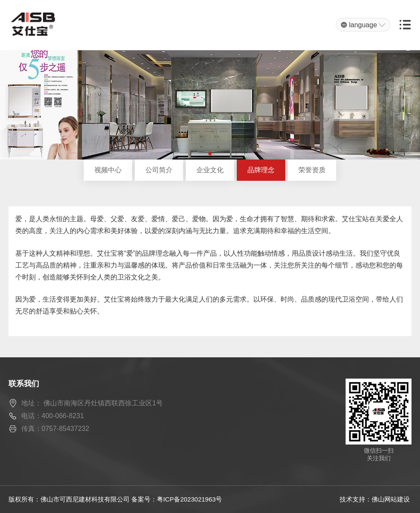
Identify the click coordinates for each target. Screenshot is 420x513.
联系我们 (24, 384)
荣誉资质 (312, 170)
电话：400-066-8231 (53, 416)
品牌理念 (261, 170)
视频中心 (108, 170)
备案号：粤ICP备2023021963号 (177, 499)
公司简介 (159, 170)
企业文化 (210, 170)
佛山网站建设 (391, 499)
